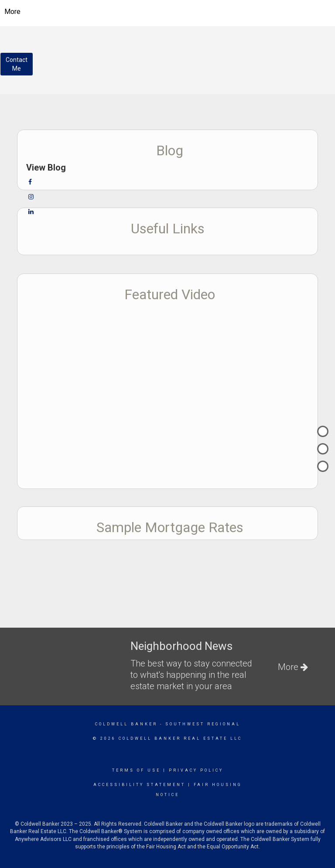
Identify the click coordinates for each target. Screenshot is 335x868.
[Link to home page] (168, 12)
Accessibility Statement (139, 785)
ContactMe (17, 64)
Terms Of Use (136, 770)
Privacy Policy (196, 770)
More (12, 12)
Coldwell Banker (126, 724)
